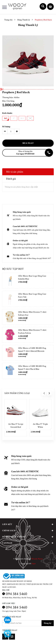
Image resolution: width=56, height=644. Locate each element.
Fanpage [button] (28, 543)
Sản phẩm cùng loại (17, 393)
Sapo (34, 564)
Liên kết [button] (28, 524)
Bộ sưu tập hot (13, 269)
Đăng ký (48, 623)
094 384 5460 (17, 594)
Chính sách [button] (28, 531)
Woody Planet (37, 559)
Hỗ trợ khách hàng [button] (28, 537)
